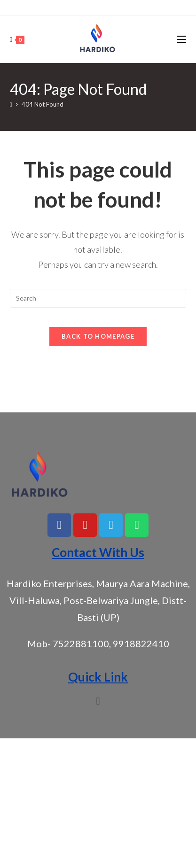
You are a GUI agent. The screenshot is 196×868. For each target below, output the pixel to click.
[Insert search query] (98, 298)
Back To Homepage (98, 336)
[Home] (11, 104)
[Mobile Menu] (181, 39)
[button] (98, 701)
